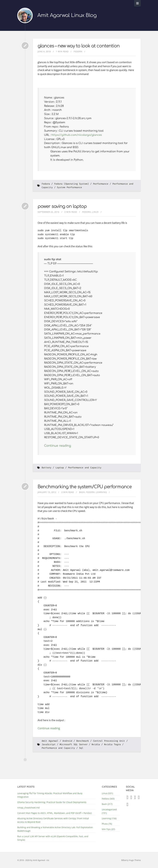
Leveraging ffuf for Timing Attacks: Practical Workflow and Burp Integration (50, 795)
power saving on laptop (62, 206)
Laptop (60, 468)
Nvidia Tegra (112, 744)
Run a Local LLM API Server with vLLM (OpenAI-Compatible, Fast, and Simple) (53, 838)
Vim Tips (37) (108, 829)
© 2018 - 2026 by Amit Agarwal (31, 860)
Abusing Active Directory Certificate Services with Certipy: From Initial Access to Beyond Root (53, 820)
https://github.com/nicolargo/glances (77, 135)
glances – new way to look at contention (79, 46)
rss (48, 860)
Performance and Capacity (85, 468)
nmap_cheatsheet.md (28, 808)
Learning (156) (109, 818)
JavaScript (49, 744)
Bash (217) (107, 804)
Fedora (78, 51)
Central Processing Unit (109, 741)
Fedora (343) (108, 799)
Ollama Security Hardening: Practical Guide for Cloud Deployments (52, 802)
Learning (101, 492)
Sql (81, 748)
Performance (101, 184)
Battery (47, 468)
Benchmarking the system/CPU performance (85, 487)
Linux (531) (107, 793)
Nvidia (96, 744)
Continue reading (58, 446)
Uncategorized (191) (109, 811)
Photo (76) (107, 824)
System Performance (69, 187)
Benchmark (83, 741)
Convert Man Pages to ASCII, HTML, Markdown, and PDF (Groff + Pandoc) (54, 813)
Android (67, 741)
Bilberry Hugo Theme (131, 860)
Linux (95, 212)
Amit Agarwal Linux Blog (67, 15)
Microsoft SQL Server (74, 744)
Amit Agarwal (50, 741)
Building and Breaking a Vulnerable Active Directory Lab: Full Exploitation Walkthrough (55, 829)
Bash (82, 492)
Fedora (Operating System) (72, 184)
